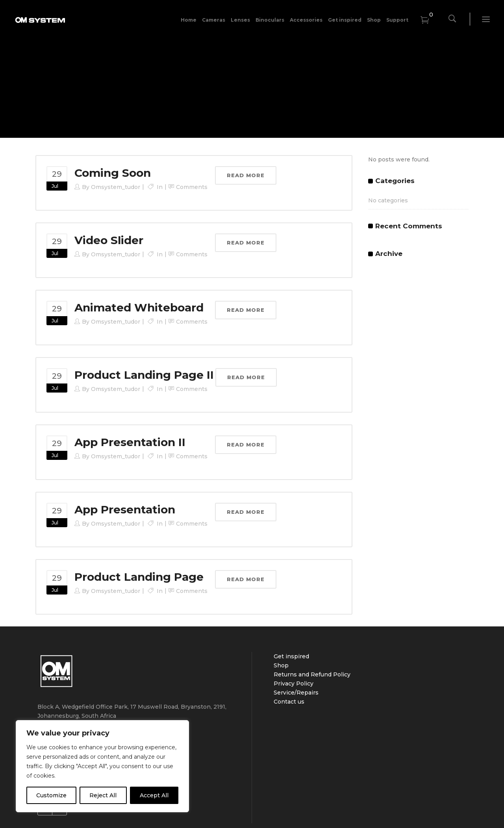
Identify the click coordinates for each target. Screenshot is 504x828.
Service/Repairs (296, 693)
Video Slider (109, 240)
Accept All (154, 795)
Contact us (289, 702)
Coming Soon (113, 173)
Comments (192, 187)
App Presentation (125, 509)
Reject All (103, 795)
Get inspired (291, 656)
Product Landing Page (139, 577)
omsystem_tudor (116, 187)
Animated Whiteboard (139, 307)
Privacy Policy (294, 684)
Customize (51, 795)
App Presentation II (130, 442)
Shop (281, 665)
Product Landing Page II (144, 375)
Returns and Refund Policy (312, 674)
